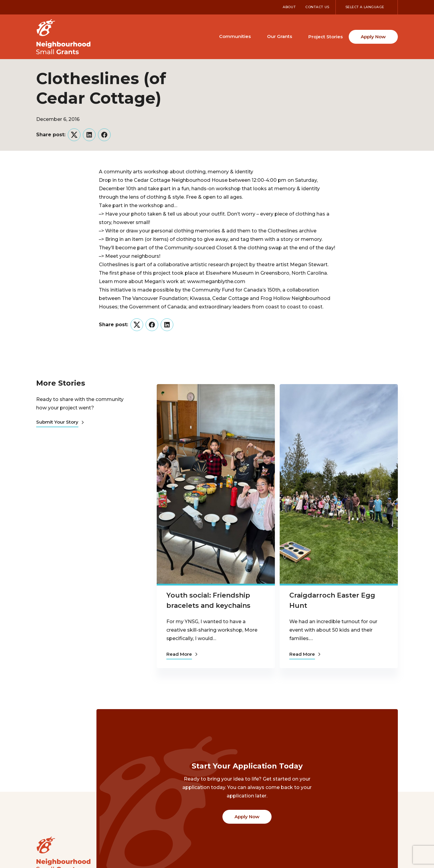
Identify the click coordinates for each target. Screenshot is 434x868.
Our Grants (280, 36)
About (289, 7)
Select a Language (365, 7)
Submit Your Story (60, 422)
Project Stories (325, 37)
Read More (182, 653)
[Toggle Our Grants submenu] (297, 36)
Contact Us (317, 7)
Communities (235, 36)
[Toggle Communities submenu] (256, 36)
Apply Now (373, 37)
